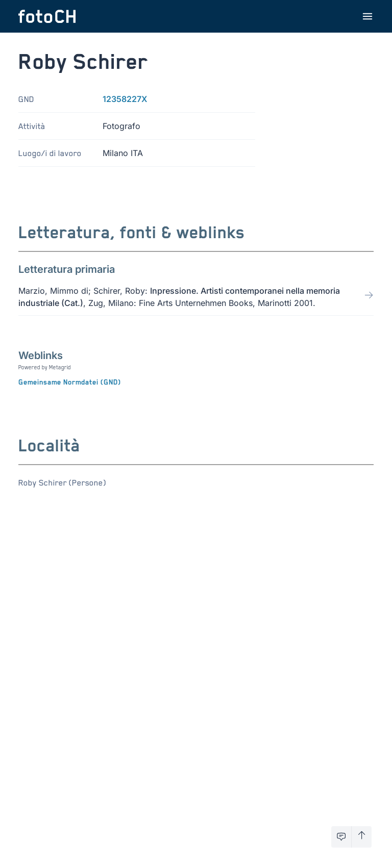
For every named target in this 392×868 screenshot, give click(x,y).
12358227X (125, 99)
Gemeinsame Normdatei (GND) (70, 382)
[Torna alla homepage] (47, 16)
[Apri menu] (367, 16)
